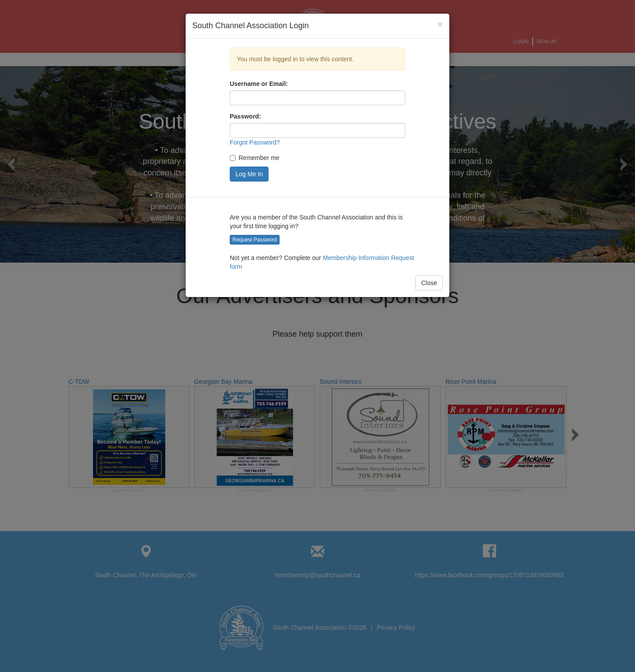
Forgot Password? (255, 142)
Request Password (255, 240)
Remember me (255, 158)
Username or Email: (259, 84)
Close (429, 283)
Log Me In (249, 174)
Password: (245, 116)
